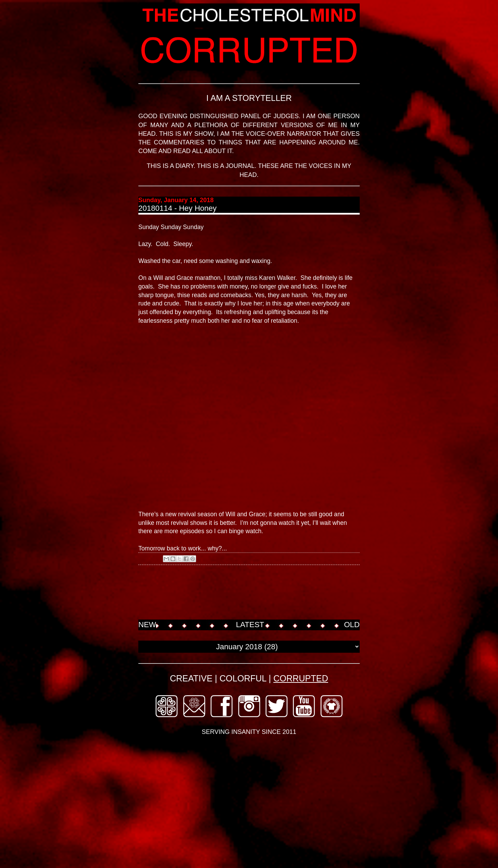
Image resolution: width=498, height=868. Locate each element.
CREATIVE (191, 678)
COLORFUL (243, 678)
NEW (147, 625)
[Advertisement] (264, 593)
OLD (352, 625)
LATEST (250, 625)
